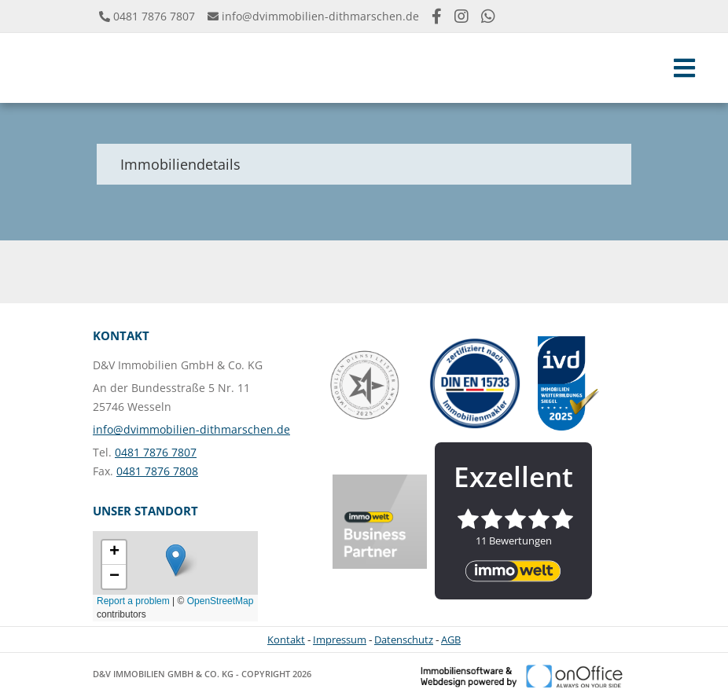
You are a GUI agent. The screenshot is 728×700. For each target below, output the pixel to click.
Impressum (340, 640)
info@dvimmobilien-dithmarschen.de (320, 16)
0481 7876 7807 (154, 16)
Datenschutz (404, 640)
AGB (451, 640)
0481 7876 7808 (157, 471)
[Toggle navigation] (684, 68)
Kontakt (286, 640)
